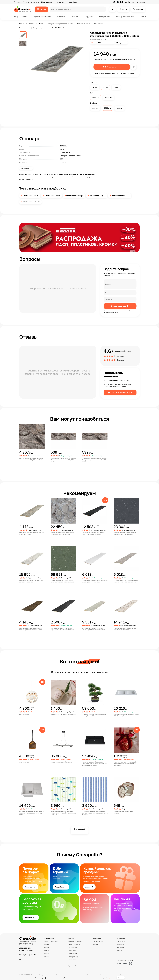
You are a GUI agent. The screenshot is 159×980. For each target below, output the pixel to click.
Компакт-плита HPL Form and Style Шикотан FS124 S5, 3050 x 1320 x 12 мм (63, 581)
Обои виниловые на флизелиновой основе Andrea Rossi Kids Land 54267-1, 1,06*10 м (64, 813)
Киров (18, 2)
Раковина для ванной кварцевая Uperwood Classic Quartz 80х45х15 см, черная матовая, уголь (95, 764)
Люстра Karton (24, 762)
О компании (121, 941)
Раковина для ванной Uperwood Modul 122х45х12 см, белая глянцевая (126, 715)
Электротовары (105, 17)
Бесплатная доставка (32, 2)
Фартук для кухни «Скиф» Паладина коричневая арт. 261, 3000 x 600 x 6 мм (32, 459)
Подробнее (111, 978)
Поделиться (122, 43)
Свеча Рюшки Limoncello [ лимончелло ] (63, 715)
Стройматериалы (74, 944)
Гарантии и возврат (51, 941)
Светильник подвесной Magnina (61, 762)
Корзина (140, 9)
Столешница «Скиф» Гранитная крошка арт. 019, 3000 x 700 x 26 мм (94, 629)
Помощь (47, 951)
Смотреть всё (79, 829)
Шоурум (47, 957)
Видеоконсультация (107, 43)
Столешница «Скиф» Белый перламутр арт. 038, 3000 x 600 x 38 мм (95, 581)
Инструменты (89, 17)
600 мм (95, 108)
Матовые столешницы (120, 196)
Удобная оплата (48, 2)
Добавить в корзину (113, 67)
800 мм (120, 108)
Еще (143, 17)
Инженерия (72, 960)
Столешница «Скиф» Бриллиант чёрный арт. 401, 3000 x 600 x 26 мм (62, 629)
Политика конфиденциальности (130, 975)
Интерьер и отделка (21, 17)
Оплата (46, 944)
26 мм (95, 87)
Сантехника (61, 17)
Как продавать (98, 941)
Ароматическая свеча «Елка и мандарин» (123, 812)
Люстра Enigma (24, 714)
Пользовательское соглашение (109, 975)
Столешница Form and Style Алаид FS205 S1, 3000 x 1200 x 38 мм (125, 533)
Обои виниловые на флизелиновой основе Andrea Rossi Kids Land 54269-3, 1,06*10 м (95, 813)
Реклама (95, 944)
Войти (125, 9)
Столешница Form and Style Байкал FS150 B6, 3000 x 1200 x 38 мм (62, 533)
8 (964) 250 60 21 (26, 950)
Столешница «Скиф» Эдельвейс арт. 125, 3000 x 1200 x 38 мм (31, 581)
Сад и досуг (72, 951)
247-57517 (101, 39)
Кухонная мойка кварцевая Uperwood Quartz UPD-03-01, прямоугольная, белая (32, 813)
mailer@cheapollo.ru (27, 955)
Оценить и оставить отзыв (122, 393)
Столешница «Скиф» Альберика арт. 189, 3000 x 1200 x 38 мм (126, 629)
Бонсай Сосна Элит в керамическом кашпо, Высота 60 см (94, 715)
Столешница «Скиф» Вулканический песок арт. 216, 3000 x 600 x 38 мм (126, 581)
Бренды (120, 951)
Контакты (142, 2)
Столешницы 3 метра (75, 196)
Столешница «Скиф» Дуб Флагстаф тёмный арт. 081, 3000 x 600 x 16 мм (31, 629)
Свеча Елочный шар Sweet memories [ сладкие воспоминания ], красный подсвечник (126, 764)
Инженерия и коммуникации (125, 17)
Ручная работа (73, 966)
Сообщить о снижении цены (106, 73)
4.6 (95, 43)
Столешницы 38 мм (31, 196)
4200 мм (109, 98)
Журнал (46, 954)
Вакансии (120, 947)
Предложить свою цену (127, 73)
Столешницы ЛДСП (97, 196)
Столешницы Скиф (52, 196)
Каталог (43, 9)
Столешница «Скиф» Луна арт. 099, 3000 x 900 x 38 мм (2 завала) (94, 533)
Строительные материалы (42, 17)
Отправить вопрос (119, 306)
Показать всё (25, 168)
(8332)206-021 (129, 2)
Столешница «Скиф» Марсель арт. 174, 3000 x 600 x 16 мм (32, 533)
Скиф (62, 149)
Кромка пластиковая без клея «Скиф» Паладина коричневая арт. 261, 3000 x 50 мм (63, 460)
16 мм (116, 87)
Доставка (47, 947)
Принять (121, 978)
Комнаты (71, 963)
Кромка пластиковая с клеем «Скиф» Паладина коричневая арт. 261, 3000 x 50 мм (95, 460)
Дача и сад (74, 17)
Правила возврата (92, 975)
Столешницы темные (31, 202)
